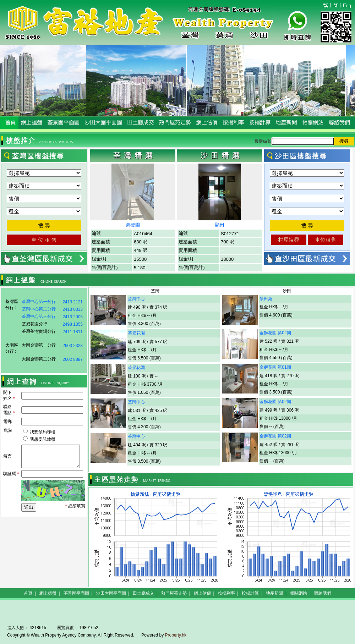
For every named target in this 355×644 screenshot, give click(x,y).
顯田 (220, 225)
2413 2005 (73, 317)
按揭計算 (250, 593)
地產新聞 (274, 593)
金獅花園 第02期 (275, 333)
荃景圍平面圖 (76, 593)
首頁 (28, 593)
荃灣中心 (136, 299)
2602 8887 (73, 359)
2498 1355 (73, 324)
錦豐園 (133, 225)
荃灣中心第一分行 (39, 302)
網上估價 (202, 593)
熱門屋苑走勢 (174, 593)
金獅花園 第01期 (275, 367)
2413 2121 (73, 302)
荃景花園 (136, 333)
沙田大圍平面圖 (111, 593)
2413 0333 (73, 309)
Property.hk (176, 635)
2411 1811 (73, 332)
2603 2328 (73, 346)
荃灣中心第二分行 (39, 309)
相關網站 (299, 593)
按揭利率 (226, 593)
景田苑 (266, 299)
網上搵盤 (48, 593)
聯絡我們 (323, 593)
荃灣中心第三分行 (39, 317)
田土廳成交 (143, 593)
